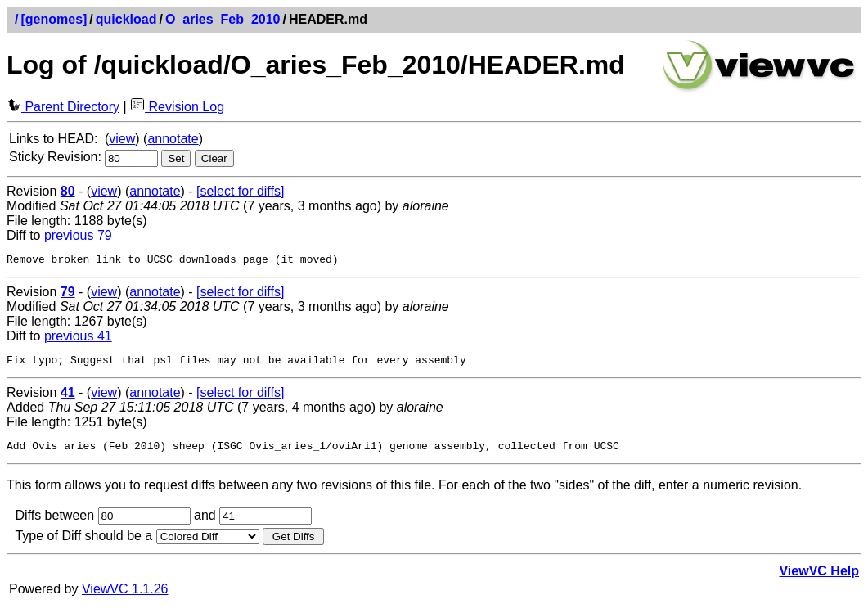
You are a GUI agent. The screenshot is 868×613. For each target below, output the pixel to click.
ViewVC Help (819, 578)
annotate (173, 139)
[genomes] (54, 19)
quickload (126, 19)
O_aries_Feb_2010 (223, 19)
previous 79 (78, 235)
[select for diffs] (240, 191)
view (122, 139)
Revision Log (177, 107)
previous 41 (78, 338)
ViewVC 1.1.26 (125, 596)
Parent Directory (63, 107)
